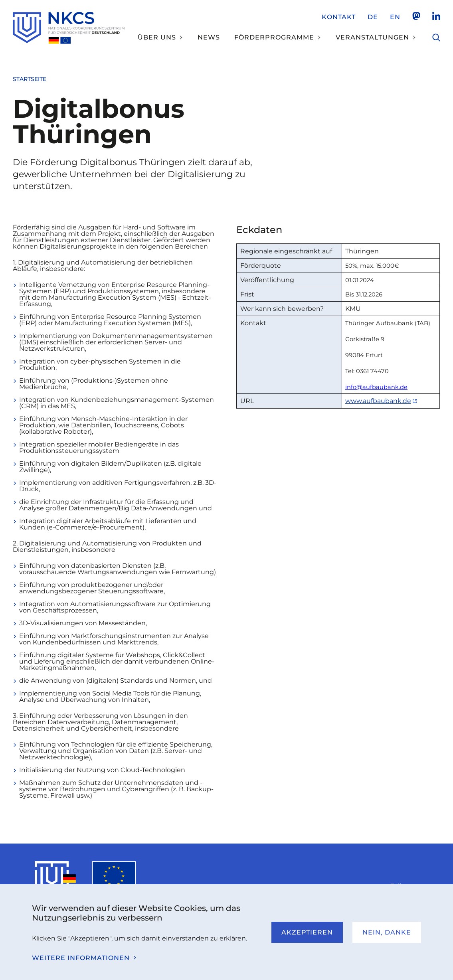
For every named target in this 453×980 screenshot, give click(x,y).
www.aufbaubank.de (378, 401)
